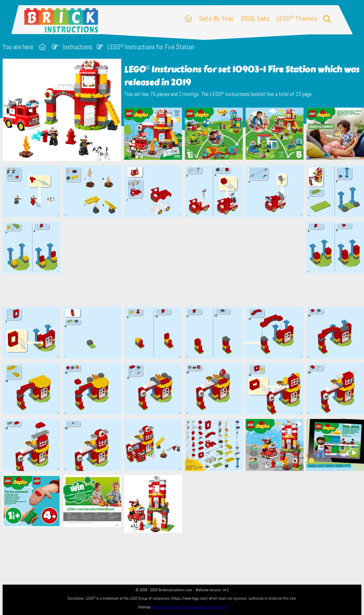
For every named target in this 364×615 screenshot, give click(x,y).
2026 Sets (255, 18)
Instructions (77, 47)
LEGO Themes (297, 18)
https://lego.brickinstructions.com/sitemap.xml (189, 607)
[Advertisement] (185, 262)
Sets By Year (216, 18)
